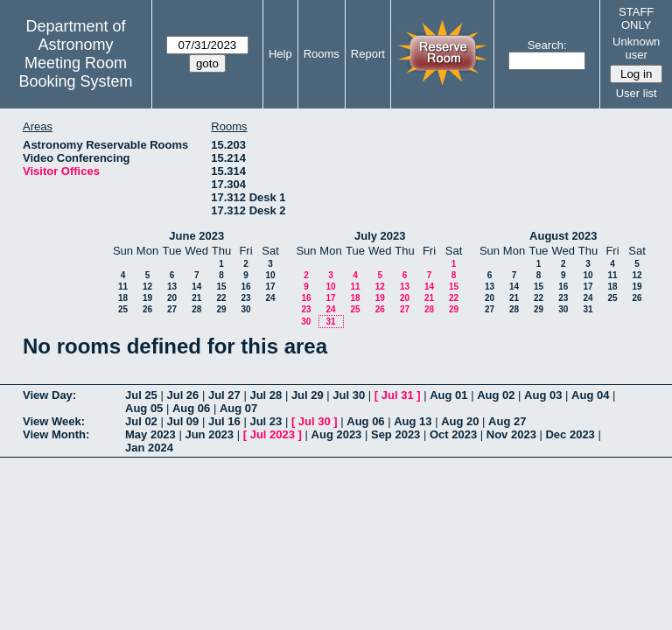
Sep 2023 (395, 434)
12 (147, 287)
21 (196, 298)
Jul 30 (349, 395)
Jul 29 (308, 395)
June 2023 (196, 236)
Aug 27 (507, 421)
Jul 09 (182, 421)
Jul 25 (141, 395)
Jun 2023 (209, 434)
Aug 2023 (337, 434)
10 (270, 275)
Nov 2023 (511, 434)
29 (221, 309)
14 (196, 287)
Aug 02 (496, 395)
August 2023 (563, 236)
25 (123, 309)
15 (221, 287)
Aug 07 (238, 408)
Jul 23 (266, 421)
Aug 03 (543, 395)
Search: (547, 45)
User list (637, 93)
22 (221, 298)
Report (368, 54)
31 (330, 322)
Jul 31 (398, 395)
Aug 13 (413, 421)
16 (245, 287)
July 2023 (380, 236)
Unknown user (636, 48)
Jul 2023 (273, 434)
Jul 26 (182, 395)
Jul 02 (141, 421)
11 (123, 287)
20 (172, 298)
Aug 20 (460, 421)
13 (172, 287)
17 (270, 287)
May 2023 (150, 434)
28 (196, 309)
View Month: (56, 434)
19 (147, 298)
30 (245, 309)
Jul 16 (224, 421)
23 (245, 298)
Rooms (322, 54)
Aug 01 (448, 395)
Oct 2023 (453, 434)
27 (172, 309)
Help (280, 54)
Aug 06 (191, 408)
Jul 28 (266, 395)
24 (270, 298)
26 (147, 309)
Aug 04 (590, 395)
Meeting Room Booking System (75, 72)
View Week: (54, 421)
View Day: (49, 395)
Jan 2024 (149, 448)
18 (123, 298)
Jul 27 (224, 395)
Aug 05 (144, 408)
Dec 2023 (570, 434)
